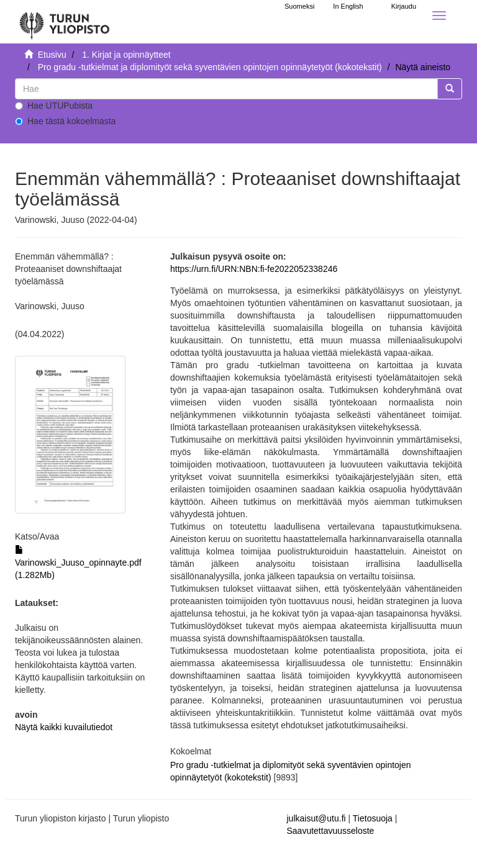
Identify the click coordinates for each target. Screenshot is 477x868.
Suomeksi (299, 6)
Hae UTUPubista (54, 106)
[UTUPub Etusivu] (65, 22)
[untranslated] (226, 89)
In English (348, 6)
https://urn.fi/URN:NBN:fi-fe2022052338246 (254, 269)
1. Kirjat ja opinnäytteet (126, 55)
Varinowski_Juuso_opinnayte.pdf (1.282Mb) (78, 563)
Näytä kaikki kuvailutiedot (64, 727)
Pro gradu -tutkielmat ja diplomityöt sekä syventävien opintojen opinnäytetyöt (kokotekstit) (210, 67)
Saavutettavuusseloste (331, 831)
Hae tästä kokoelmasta (65, 121)
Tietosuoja (373, 818)
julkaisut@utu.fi (316, 818)
